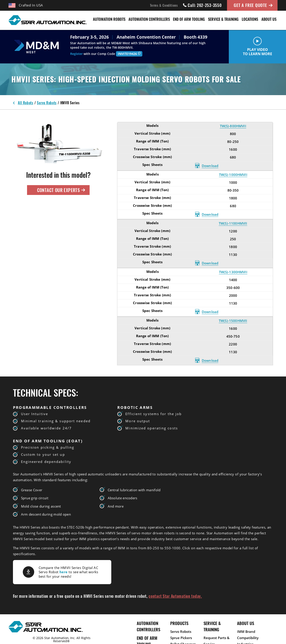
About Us (269, 19)
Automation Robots (109, 19)
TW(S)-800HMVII (233, 126)
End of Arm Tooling (189, 19)
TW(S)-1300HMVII (233, 272)
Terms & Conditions (164, 5)
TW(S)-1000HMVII (233, 175)
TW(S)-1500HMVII (233, 321)
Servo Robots (47, 103)
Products (179, 623)
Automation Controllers (149, 19)
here (64, 572)
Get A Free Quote (250, 5)
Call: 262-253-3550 (202, 5)
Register (76, 54)
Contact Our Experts (61, 190)
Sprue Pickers (181, 638)
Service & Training (223, 19)
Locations (250, 19)
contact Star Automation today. (175, 596)
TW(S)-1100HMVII (233, 223)
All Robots (25, 103)
